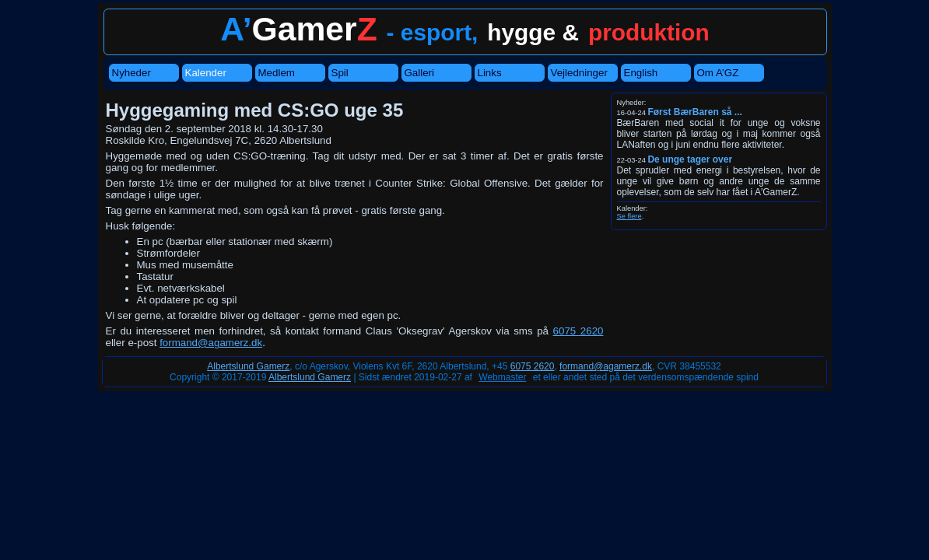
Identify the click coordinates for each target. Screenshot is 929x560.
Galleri (420, 73)
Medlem (277, 73)
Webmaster (502, 377)
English (641, 73)
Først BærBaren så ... (694, 112)
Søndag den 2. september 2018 (179, 129)
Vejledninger (579, 73)
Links (490, 73)
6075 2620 (578, 331)
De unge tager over (690, 159)
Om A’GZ (718, 73)
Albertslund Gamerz (248, 366)
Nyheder (131, 73)
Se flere (629, 216)
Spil (340, 73)
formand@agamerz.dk (211, 343)
